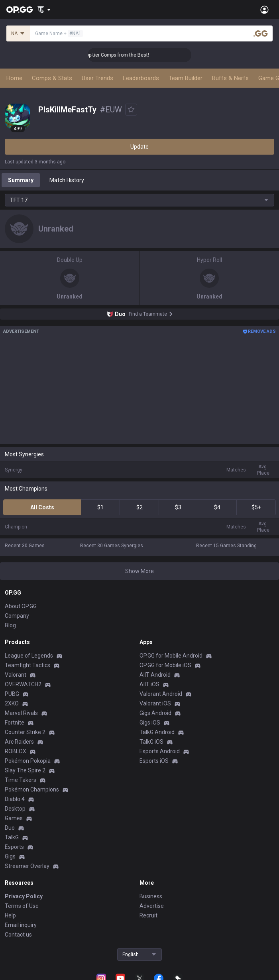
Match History (67, 180)
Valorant (16, 675)
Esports (14, 847)
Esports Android (160, 751)
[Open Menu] (264, 10)
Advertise (152, 906)
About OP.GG (21, 606)
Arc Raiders (19, 742)
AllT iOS (149, 684)
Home (14, 78)
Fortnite (15, 723)
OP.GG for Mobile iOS (165, 665)
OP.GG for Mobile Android (171, 656)
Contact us (18, 935)
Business (151, 896)
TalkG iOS (151, 742)
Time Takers (21, 780)
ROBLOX (16, 751)
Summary (21, 180)
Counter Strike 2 (25, 732)
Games (14, 818)
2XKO (12, 703)
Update (139, 147)
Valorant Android (161, 694)
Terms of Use (22, 906)
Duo (10, 828)
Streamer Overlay (27, 866)
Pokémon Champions (32, 789)
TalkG (12, 837)
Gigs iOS (150, 723)
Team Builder (186, 78)
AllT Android (155, 675)
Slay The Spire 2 (25, 770)
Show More (139, 571)
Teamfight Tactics (28, 665)
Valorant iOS (155, 703)
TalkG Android (157, 732)
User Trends (97, 78)
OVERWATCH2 (23, 684)
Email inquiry (21, 925)
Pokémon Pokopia (28, 761)
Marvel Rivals (21, 713)
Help (10, 915)
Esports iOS (154, 761)
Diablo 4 (15, 799)
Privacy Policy (24, 896)
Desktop (15, 809)
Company (17, 616)
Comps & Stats (52, 78)
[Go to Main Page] (20, 10)
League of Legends (29, 656)
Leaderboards (141, 78)
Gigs (10, 856)
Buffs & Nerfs (230, 78)
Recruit (148, 915)
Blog (10, 625)
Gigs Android (155, 713)
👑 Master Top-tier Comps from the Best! (119, 55)
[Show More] (44, 10)
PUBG (12, 694)
